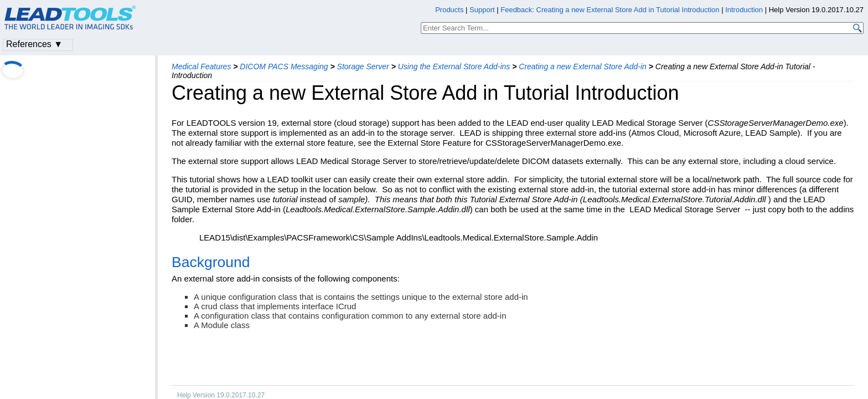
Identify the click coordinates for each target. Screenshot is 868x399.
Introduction (744, 10)
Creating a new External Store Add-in (583, 66)
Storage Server (363, 66)
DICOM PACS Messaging (284, 66)
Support (482, 10)
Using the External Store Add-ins (454, 66)
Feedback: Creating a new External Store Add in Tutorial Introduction (610, 10)
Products (449, 10)
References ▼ (34, 44)
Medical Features (201, 66)
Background (211, 262)
